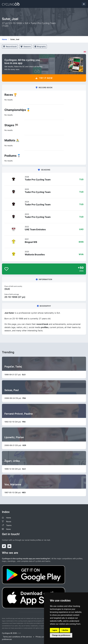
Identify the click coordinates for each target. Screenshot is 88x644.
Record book (10, 46)
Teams (9, 525)
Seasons (26, 46)
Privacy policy (41, 637)
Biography (40, 46)
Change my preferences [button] (61, 635)
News (8, 529)
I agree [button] (55, 630)
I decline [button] (65, 630)
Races (9, 521)
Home (4, 39)
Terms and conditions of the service (17, 637)
